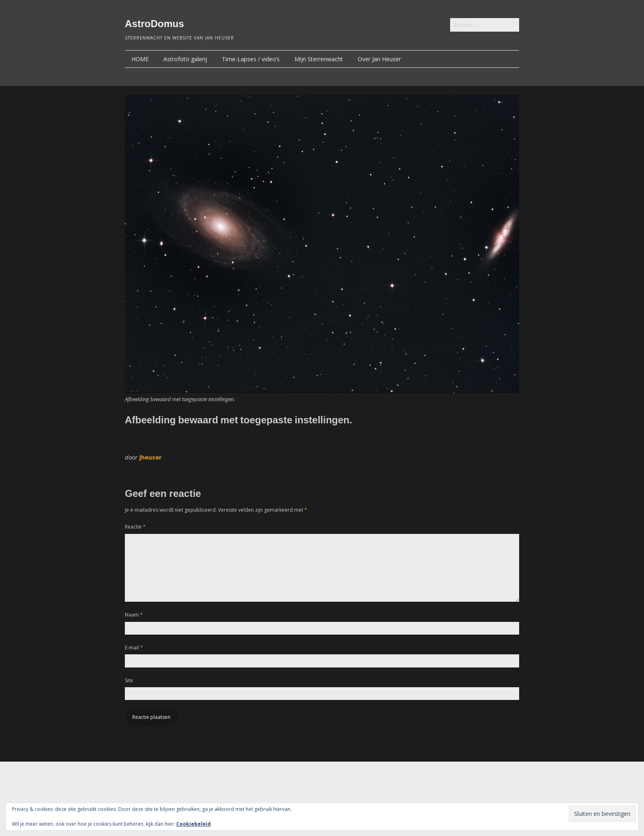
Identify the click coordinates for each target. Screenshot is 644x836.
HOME (140, 59)
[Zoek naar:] (485, 25)
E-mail (134, 648)
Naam (134, 615)
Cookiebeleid (193, 824)
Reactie (135, 527)
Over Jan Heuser (379, 59)
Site (129, 680)
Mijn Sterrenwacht (319, 59)
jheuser (151, 457)
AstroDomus (154, 24)
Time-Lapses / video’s (251, 59)
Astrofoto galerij (185, 59)
